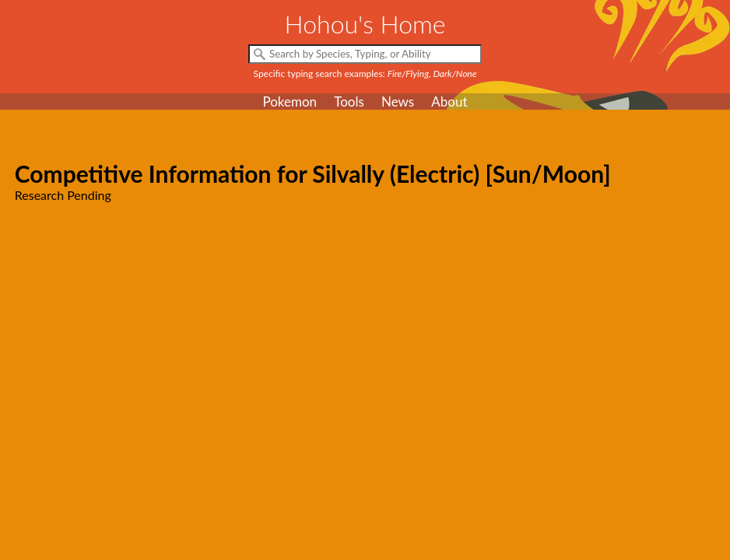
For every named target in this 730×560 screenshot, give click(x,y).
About (449, 101)
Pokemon (290, 101)
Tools (349, 101)
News (398, 101)
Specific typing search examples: (365, 73)
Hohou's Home (365, 24)
